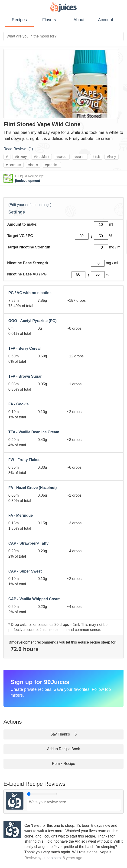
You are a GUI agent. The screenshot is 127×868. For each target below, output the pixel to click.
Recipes (19, 20)
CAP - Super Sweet (25, 571)
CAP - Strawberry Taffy (28, 543)
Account (106, 20)
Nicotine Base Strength (28, 263)
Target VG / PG (20, 236)
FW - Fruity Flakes (24, 460)
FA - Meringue (21, 515)
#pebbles (52, 165)
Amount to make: (22, 224)
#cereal (62, 157)
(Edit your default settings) (30, 205)
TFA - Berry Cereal (24, 348)
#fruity (111, 157)
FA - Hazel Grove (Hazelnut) (33, 488)
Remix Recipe (64, 764)
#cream (80, 157)
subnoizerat (52, 858)
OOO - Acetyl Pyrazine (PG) (32, 321)
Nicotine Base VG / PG (27, 274)
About (79, 20)
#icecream (14, 165)
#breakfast (42, 157)
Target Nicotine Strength (29, 247)
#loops (33, 165)
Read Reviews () (18, 149)
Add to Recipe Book (63, 749)
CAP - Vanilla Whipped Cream (34, 599)
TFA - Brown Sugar (25, 376)
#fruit (96, 157)
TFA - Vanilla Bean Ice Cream (34, 432)
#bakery (21, 157)
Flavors (49, 20)
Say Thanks (64, 734)
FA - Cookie (18, 404)
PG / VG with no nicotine (30, 293)
